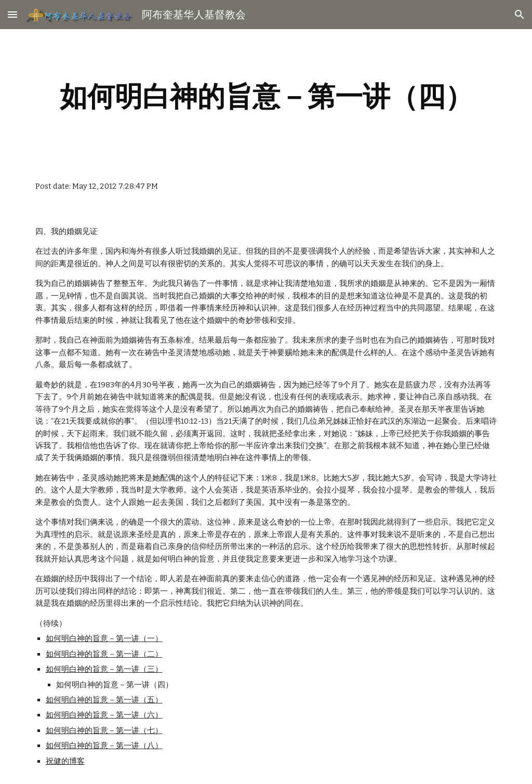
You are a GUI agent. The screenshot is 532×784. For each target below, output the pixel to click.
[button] (12, 14)
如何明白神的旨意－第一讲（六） (104, 715)
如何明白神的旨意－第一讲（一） (104, 638)
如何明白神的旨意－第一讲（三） (104, 669)
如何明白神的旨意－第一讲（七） (104, 730)
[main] (266, 96)
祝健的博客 (65, 761)
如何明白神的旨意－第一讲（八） (104, 746)
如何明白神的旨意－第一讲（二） (104, 654)
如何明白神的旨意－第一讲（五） (104, 700)
